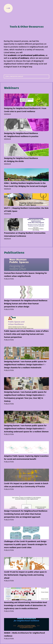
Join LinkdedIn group (14, 76)
